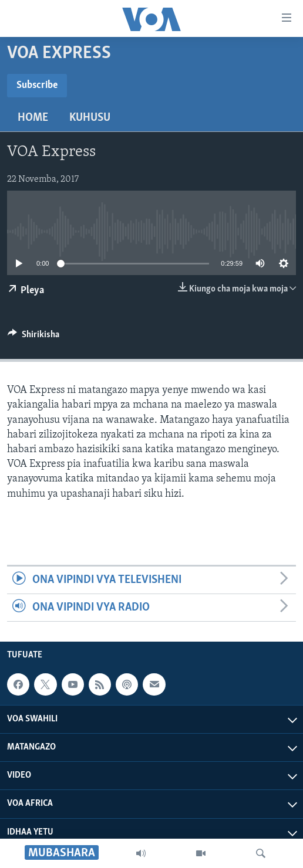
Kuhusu (90, 118)
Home (33, 118)
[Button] (33, 337)
